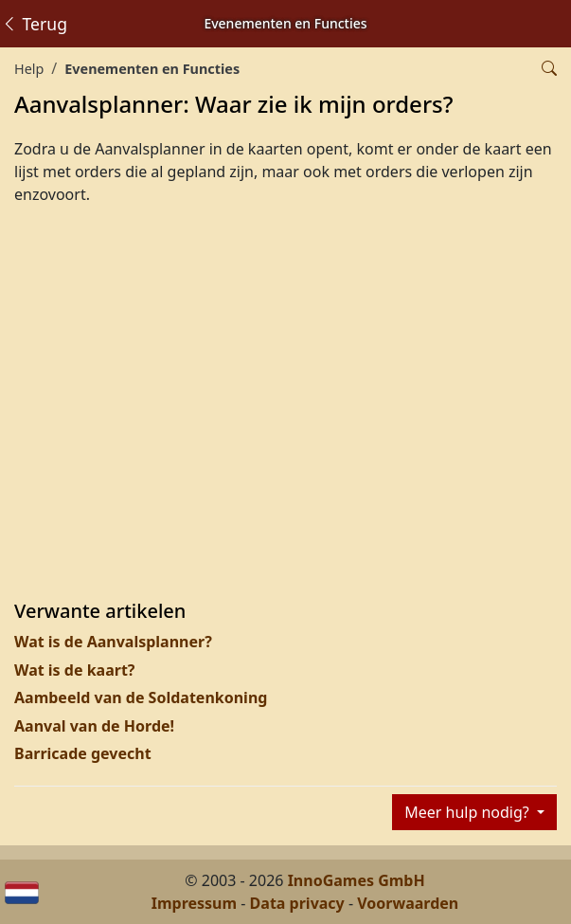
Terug (34, 24)
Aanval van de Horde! (94, 726)
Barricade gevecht (83, 753)
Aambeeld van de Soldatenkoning (141, 698)
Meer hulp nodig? (469, 812)
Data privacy (297, 903)
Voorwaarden (408, 903)
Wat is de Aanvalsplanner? (113, 642)
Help (29, 69)
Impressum (194, 903)
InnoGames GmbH (357, 880)
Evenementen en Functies (152, 69)
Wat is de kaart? (74, 670)
